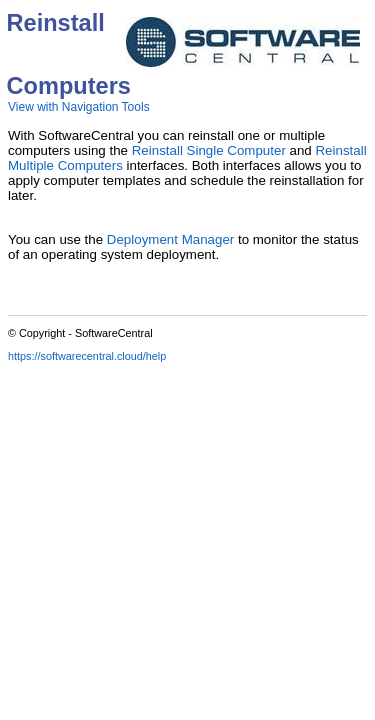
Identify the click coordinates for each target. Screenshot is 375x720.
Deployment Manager (170, 239)
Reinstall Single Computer (209, 150)
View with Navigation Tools (79, 107)
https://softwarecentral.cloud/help (87, 356)
